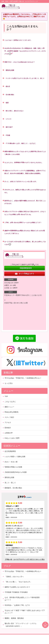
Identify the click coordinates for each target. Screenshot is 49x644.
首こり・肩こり (10, 483)
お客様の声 (9, 433)
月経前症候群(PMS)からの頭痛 (16, 472)
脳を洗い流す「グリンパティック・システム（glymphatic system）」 (21, 625)
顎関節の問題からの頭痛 (13, 467)
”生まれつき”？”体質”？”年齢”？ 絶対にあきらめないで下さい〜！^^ (25, 612)
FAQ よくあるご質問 (12, 438)
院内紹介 (8, 428)
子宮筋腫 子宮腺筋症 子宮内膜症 (16, 592)
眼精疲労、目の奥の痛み (13, 488)
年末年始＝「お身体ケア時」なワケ (17, 605)
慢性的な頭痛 (9, 477)
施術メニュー (9, 407)
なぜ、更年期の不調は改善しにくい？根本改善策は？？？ (22, 599)
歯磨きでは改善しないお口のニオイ (17, 587)
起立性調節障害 (10, 451)
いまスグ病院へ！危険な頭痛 (15, 457)
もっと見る (9, 383)
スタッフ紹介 (9, 417)
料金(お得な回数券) (12, 412)
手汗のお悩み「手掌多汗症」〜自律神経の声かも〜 (23, 378)
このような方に (10, 402)
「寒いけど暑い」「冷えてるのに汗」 (18, 582)
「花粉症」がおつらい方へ (14, 577)
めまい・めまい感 (11, 462)
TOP (6, 396)
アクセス (8, 422)
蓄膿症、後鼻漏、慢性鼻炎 (14, 618)
